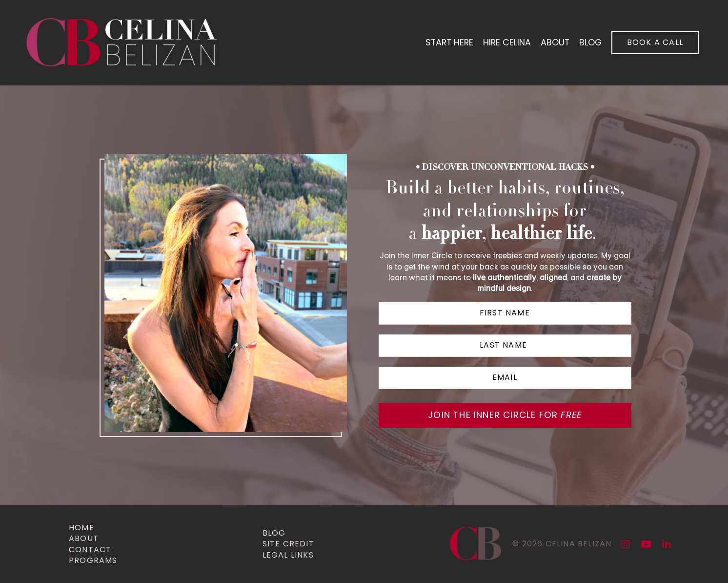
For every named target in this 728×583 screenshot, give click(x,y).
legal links (288, 555)
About (554, 43)
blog (590, 43)
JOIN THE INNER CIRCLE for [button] (505, 415)
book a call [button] (655, 42)
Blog (274, 533)
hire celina (506, 43)
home (81, 528)
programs (93, 561)
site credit (288, 544)
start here (447, 43)
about (84, 539)
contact (90, 550)
